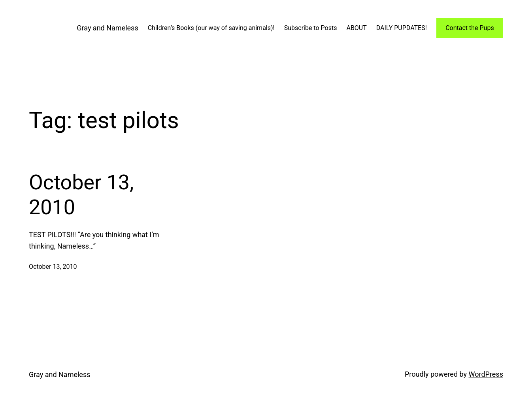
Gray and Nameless (107, 28)
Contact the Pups (470, 28)
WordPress (486, 374)
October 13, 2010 (81, 195)
